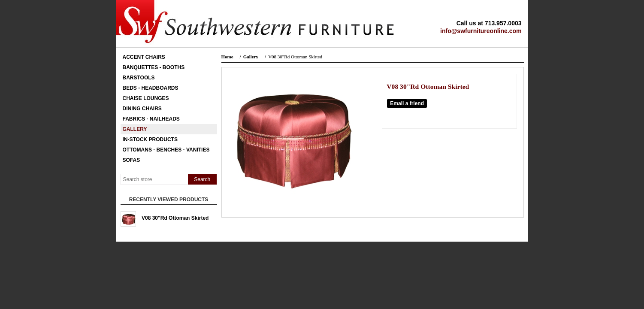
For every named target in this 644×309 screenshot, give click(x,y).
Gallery (135, 129)
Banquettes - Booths (154, 67)
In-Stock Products (150, 139)
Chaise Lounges (146, 98)
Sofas (132, 160)
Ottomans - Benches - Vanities (166, 150)
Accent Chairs (144, 57)
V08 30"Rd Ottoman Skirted (175, 218)
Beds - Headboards (151, 88)
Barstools (139, 78)
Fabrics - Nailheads (151, 119)
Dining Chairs (142, 109)
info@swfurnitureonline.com (481, 31)
